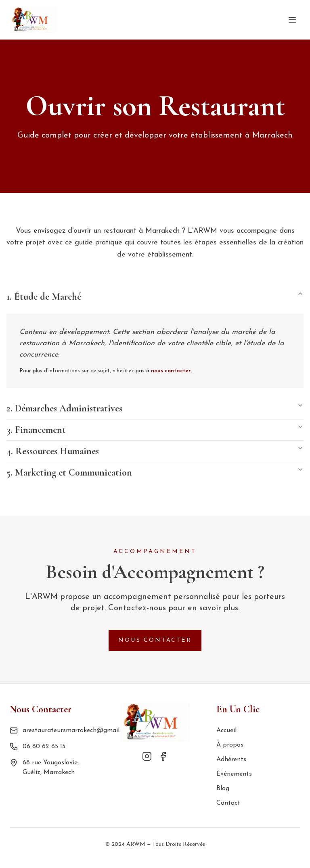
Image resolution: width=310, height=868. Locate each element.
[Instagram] (147, 756)
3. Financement (155, 430)
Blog (223, 789)
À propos (230, 745)
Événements (234, 774)
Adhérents (231, 759)
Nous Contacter (155, 640)
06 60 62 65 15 (44, 747)
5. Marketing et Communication (155, 472)
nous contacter (171, 371)
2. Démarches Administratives (155, 408)
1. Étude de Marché (155, 296)
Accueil (226, 730)
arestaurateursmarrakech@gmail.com (78, 730)
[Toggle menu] (292, 20)
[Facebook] (163, 756)
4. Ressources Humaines (155, 451)
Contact (228, 803)
